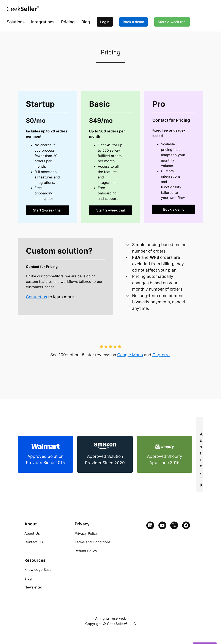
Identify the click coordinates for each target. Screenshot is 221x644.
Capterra (161, 355)
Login (105, 22)
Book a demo (133, 22)
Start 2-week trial (172, 22)
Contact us (36, 297)
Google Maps (130, 355)
